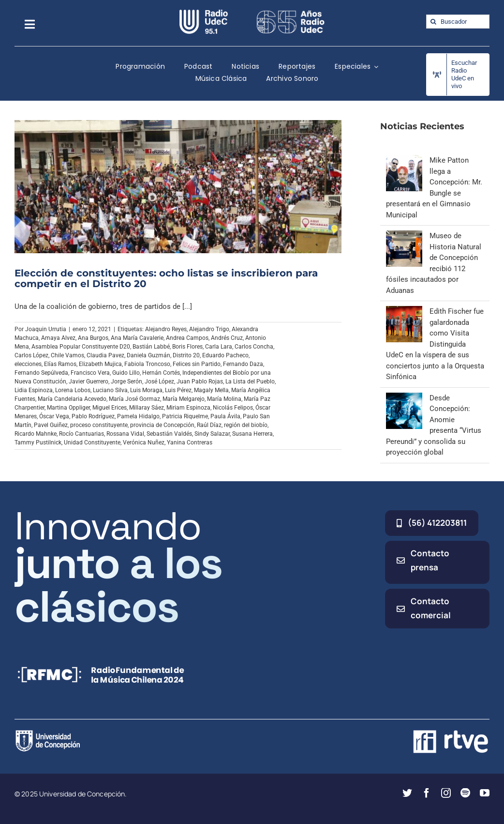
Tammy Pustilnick (38, 443)
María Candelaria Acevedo (72, 399)
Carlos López (31, 355)
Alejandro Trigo (209, 329)
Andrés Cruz (227, 338)
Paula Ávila (225, 416)
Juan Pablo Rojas (200, 381)
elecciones (28, 364)
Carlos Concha (254, 347)
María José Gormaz (134, 399)
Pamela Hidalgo (138, 416)
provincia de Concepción (162, 425)
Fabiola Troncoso (147, 364)
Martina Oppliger (68, 408)
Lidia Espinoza (34, 390)
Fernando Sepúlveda (41, 373)
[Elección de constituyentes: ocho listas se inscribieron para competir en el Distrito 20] (178, 187)
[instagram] (446, 793)
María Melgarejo (184, 399)
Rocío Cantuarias (82, 434)
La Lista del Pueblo (250, 381)
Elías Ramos (60, 364)
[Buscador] (458, 22)
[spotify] (465, 793)
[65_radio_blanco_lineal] (291, 13)
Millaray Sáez (147, 408)
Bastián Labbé (151, 347)
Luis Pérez (178, 390)
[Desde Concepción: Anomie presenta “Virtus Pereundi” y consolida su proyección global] (404, 398)
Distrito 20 (186, 355)
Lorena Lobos (73, 390)
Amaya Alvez (58, 338)
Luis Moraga (146, 390)
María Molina (224, 399)
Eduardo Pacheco (225, 355)
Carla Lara (219, 347)
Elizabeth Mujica (100, 364)
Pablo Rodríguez (93, 416)
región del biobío (246, 425)
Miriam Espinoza (188, 408)
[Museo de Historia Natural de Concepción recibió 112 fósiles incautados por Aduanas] (404, 236)
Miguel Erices (110, 408)
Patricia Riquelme (185, 416)
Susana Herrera (252, 434)
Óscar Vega (54, 416)
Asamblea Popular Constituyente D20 (81, 347)
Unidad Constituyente (92, 443)
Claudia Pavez (105, 355)
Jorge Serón (126, 381)
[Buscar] (433, 22)
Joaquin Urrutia (46, 329)
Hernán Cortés (161, 373)
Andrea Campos (187, 338)
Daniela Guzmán (148, 355)
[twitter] (407, 793)
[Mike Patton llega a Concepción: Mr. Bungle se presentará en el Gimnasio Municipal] (404, 160)
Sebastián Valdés (169, 434)
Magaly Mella (211, 390)
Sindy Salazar (212, 434)
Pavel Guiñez (51, 425)
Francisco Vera (90, 373)
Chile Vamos (67, 355)
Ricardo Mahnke (36, 434)
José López (159, 381)
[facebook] (427, 793)
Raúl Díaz (209, 425)
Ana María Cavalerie (137, 338)
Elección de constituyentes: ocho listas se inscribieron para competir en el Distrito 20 (166, 278)
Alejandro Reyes (166, 329)
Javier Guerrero (89, 381)
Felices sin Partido (197, 364)
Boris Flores (187, 347)
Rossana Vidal (125, 434)
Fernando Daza (243, 364)
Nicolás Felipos (233, 408)
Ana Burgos (93, 338)
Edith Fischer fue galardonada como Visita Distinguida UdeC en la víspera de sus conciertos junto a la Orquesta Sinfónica (435, 344)
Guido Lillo (126, 373)
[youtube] (485, 793)
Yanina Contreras (190, 443)
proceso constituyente (99, 425)
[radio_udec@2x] (204, 13)
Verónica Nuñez (144, 443)
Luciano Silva (110, 390)
